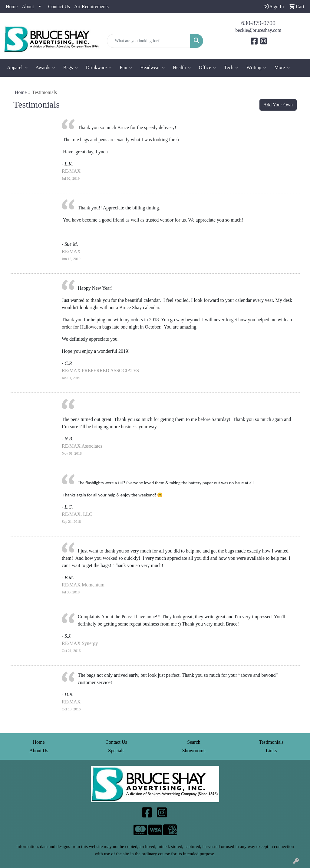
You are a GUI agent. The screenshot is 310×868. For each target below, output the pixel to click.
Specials (116, 751)
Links (271, 751)
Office (208, 68)
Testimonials (271, 742)
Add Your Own (278, 105)
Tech (231, 68)
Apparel (17, 68)
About (28, 7)
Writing (256, 68)
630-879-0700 (258, 23)
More (282, 68)
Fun (126, 68)
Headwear (153, 68)
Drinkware (99, 68)
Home (12, 7)
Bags (71, 68)
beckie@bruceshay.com (258, 30)
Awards (46, 68)
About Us (39, 751)
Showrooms (194, 751)
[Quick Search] (148, 41)
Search (194, 742)
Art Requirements (91, 7)
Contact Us (59, 7)
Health (182, 68)
